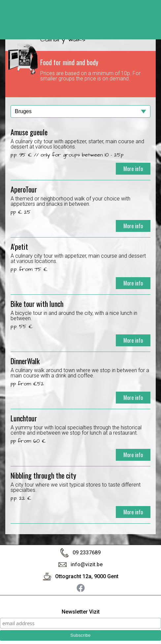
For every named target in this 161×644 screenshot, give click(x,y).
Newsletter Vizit (81, 612)
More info (133, 169)
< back (149, 22)
